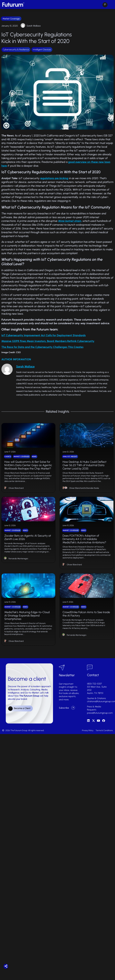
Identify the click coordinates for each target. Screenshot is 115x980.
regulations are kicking (54, 178)
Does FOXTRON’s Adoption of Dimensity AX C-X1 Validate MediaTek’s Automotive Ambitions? (84, 546)
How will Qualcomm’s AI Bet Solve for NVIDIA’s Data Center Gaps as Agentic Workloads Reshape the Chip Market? (28, 469)
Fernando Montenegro (18, 566)
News (34, 460)
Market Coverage (11, 19)
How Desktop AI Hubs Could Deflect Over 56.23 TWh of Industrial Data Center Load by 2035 (84, 469)
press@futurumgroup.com (100, 724)
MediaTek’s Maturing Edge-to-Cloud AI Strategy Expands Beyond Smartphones (27, 626)
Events (8, 460)
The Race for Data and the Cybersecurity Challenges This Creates (42, 347)
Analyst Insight (70, 460)
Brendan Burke (93, 492)
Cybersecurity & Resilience (16, 49)
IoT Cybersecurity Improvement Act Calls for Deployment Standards (44, 335)
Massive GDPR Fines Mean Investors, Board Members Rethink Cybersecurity (48, 341)
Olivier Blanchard (16, 492)
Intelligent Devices (42, 49)
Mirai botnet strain (70, 221)
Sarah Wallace (34, 26)
